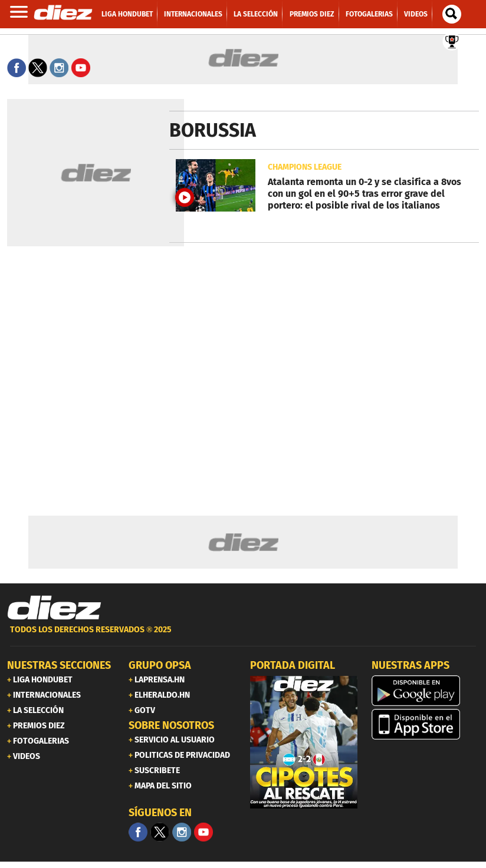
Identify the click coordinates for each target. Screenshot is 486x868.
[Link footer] (54, 608)
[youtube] (203, 832)
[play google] (425, 691)
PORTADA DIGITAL (293, 665)
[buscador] (452, 14)
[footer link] (243, 636)
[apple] (425, 724)
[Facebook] (138, 832)
